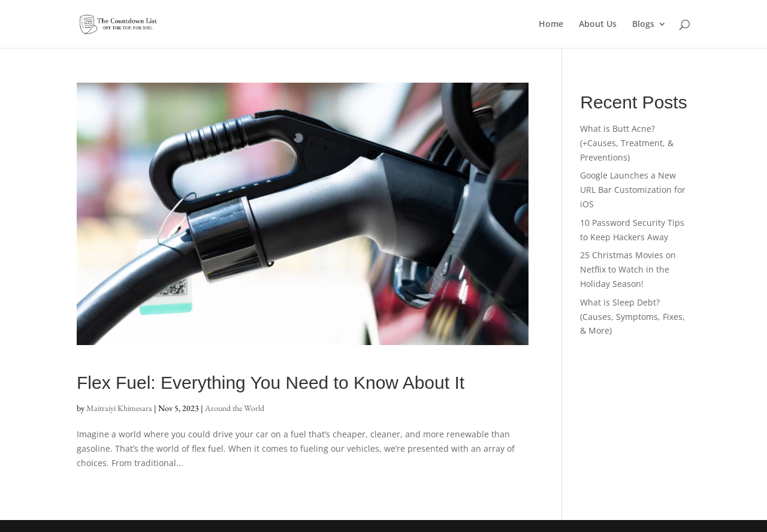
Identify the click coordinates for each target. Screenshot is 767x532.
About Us (598, 25)
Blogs (643, 25)
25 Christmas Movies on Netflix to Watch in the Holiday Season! (628, 269)
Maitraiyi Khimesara (119, 408)
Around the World (235, 408)
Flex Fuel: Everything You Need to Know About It (271, 383)
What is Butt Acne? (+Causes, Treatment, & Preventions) (627, 143)
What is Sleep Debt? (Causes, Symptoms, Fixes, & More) (632, 317)
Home (551, 25)
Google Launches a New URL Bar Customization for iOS (633, 190)
